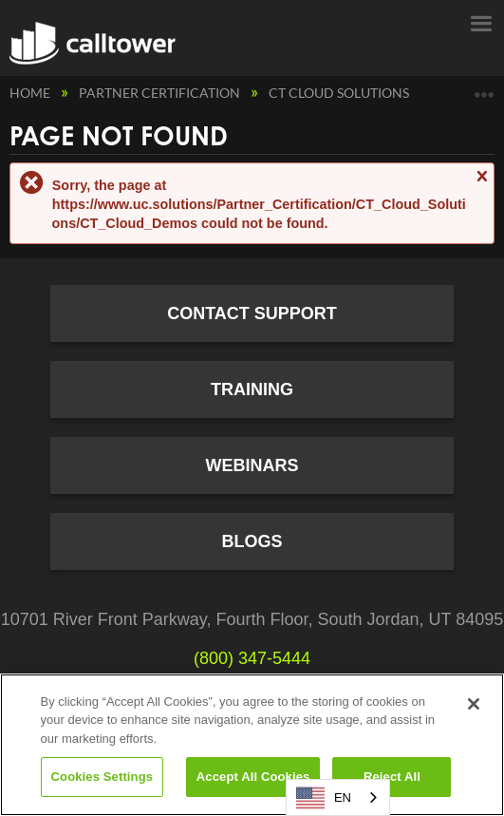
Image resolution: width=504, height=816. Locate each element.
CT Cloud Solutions (340, 93)
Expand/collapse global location (484, 88)
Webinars (252, 465)
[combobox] (338, 797)
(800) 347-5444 (252, 658)
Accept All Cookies (253, 777)
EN (324, 798)
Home (31, 93)
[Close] (474, 704)
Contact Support (252, 313)
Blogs (252, 541)
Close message (481, 185)
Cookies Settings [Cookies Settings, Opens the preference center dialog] (103, 777)
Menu (480, 22)
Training (252, 389)
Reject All (392, 777)
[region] (252, 745)
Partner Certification (161, 93)
